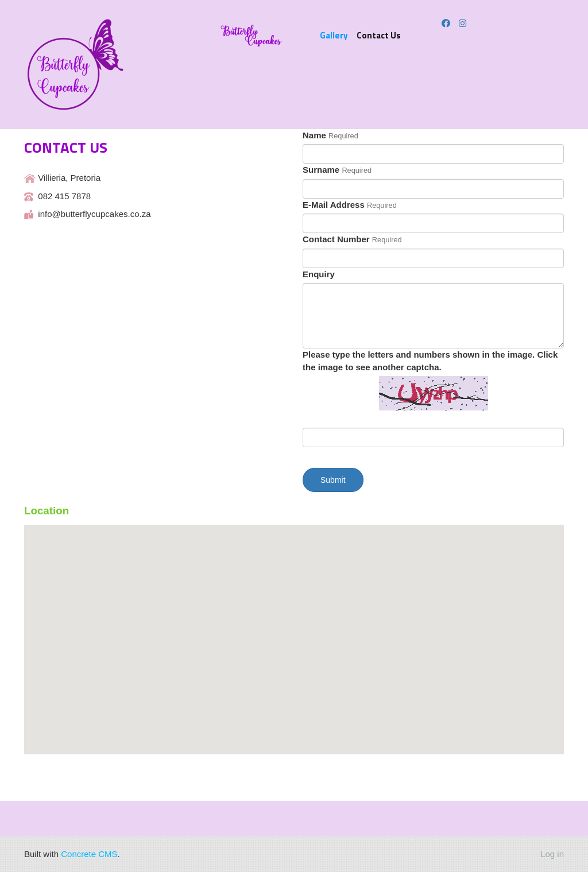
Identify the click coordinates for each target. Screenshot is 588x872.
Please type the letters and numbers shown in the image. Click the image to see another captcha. (430, 361)
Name (314, 135)
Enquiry (319, 274)
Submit (333, 480)
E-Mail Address (334, 205)
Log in (552, 854)
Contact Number (336, 239)
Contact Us (379, 35)
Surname (321, 170)
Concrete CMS (89, 854)
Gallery (334, 35)
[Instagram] (463, 23)
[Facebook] (446, 23)
